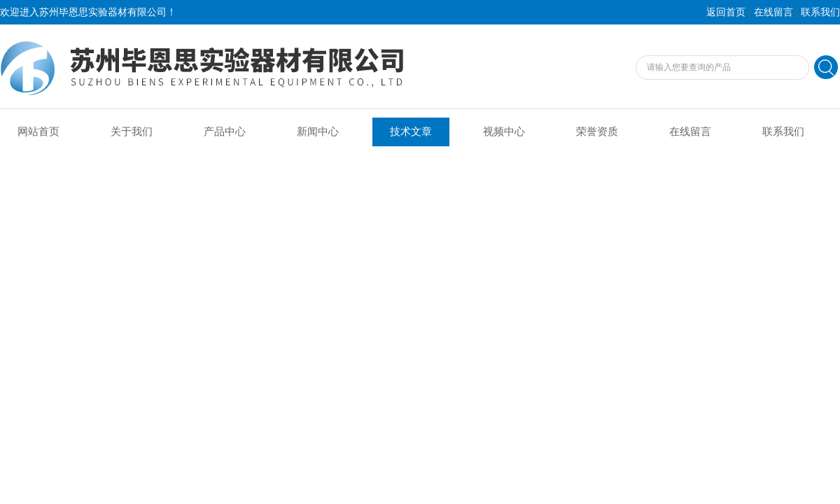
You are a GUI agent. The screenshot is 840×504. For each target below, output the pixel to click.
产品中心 (225, 132)
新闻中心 (318, 132)
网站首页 (38, 132)
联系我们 (820, 12)
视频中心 (504, 132)
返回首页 (726, 12)
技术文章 (411, 132)
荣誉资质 (597, 132)
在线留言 (773, 12)
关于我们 (132, 132)
